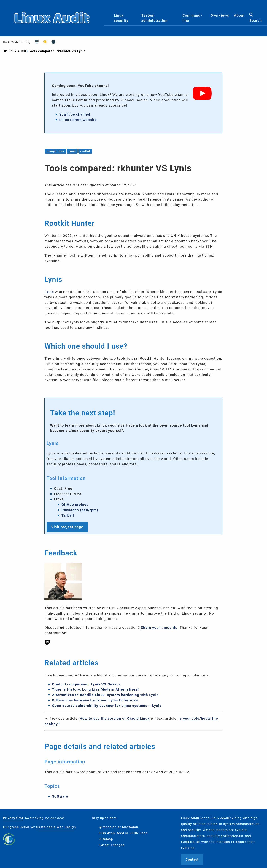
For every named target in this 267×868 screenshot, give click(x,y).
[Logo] (52, 33)
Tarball (68, 515)
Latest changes (112, 845)
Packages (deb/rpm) (80, 510)
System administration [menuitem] (154, 18)
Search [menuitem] (256, 18)
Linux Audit (17, 51)
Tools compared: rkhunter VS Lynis (57, 51)
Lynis (49, 292)
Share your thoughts (159, 628)
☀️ (44, 42)
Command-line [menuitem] (192, 18)
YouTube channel (75, 114)
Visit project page (67, 527)
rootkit (85, 151)
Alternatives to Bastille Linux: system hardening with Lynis (105, 695)
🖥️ (36, 42)
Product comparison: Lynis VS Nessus (86, 684)
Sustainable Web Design (56, 827)
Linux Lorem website (78, 120)
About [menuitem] (239, 15)
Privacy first (13, 818)
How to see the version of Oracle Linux (115, 718)
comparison (55, 151)
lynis (72, 151)
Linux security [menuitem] (121, 18)
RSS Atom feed (112, 833)
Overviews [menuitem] (220, 15)
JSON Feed (139, 833)
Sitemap (106, 839)
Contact (192, 859)
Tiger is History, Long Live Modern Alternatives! (95, 689)
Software (60, 796)
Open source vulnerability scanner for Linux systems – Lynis (107, 706)
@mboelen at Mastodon (119, 827)
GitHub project (75, 505)
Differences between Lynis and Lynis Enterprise (95, 700)
